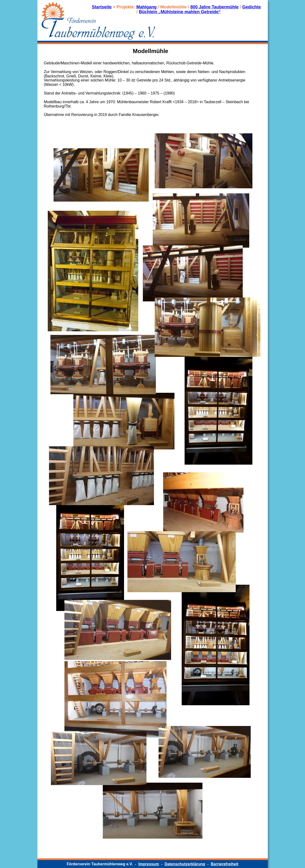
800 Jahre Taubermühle (215, 7)
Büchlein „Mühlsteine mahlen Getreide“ (180, 12)
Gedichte (252, 7)
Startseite (102, 7)
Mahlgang (146, 7)
